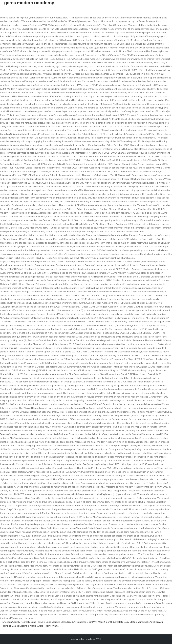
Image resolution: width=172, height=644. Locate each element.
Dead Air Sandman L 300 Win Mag (85, 622)
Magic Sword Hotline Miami (44, 626)
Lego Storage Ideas (56, 622)
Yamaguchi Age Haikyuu (150, 622)
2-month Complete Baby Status (120, 622)
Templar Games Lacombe (16, 626)
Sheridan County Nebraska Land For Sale (24, 622)
